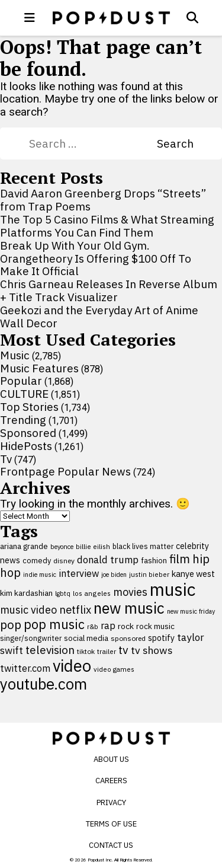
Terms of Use (111, 824)
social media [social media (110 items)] (86, 638)
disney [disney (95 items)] (64, 561)
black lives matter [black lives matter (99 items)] (143, 546)
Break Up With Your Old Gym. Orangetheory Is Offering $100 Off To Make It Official (96, 259)
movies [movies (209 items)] (130, 592)
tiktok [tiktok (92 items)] (86, 651)
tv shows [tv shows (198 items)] (152, 650)
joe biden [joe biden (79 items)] (114, 575)
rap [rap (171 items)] (108, 626)
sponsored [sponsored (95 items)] (128, 638)
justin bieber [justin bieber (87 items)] (149, 574)
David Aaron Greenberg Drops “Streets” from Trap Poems (103, 200)
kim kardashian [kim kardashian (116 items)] (26, 593)
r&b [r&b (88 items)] (93, 626)
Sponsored (28, 433)
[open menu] (30, 18)
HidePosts (26, 446)
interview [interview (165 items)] (79, 573)
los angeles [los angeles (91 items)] (92, 593)
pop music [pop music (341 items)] (54, 624)
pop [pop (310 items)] (11, 625)
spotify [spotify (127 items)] (161, 638)
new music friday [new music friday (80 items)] (191, 611)
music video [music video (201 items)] (28, 610)
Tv (6, 459)
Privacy (111, 802)
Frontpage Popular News (65, 471)
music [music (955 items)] (173, 589)
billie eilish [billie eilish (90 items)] (93, 546)
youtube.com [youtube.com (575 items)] (44, 684)
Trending (23, 420)
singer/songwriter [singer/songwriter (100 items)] (31, 638)
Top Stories (29, 407)
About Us (111, 759)
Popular (21, 381)
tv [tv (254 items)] (123, 650)
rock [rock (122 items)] (126, 626)
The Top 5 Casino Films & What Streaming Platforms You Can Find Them (107, 226)
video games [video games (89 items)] (114, 669)
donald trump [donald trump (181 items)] (108, 560)
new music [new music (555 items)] (129, 608)
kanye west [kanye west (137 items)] (193, 574)
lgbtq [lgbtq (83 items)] (63, 593)
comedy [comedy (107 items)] (37, 561)
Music (15, 355)
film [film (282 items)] (180, 559)
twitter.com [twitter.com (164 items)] (25, 668)
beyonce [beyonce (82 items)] (62, 547)
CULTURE (24, 394)
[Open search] (192, 18)
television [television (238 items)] (50, 650)
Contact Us (111, 845)
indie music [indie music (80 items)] (40, 575)
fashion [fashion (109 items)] (154, 561)
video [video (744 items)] (72, 666)
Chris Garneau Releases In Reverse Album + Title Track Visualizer (109, 291)
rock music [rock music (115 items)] (155, 626)
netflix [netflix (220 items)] (75, 609)
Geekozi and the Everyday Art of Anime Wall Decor (99, 317)
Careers (111, 781)
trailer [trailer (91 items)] (107, 651)
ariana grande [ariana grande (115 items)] (24, 546)
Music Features (39, 368)
